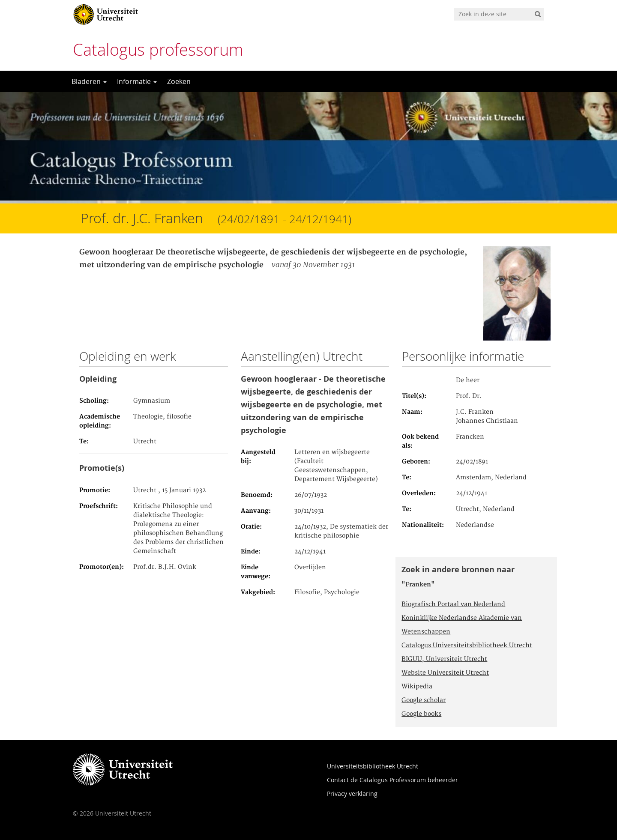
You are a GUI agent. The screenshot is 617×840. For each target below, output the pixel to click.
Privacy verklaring (352, 794)
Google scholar (424, 700)
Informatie (137, 81)
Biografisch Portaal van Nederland (453, 604)
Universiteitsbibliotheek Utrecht (373, 766)
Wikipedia (417, 687)
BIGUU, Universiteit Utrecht (444, 659)
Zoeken (179, 81)
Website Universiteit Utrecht (445, 673)
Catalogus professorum (158, 49)
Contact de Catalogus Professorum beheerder (392, 780)
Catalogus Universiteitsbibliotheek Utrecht (467, 646)
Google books (421, 714)
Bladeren (89, 81)
